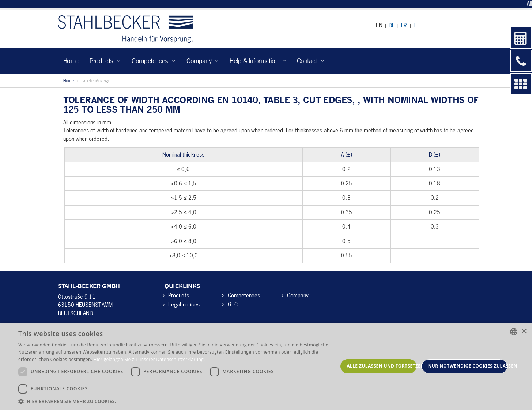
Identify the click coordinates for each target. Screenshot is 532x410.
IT (416, 25)
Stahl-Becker (125, 29)
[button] (178, 401)
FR (404, 25)
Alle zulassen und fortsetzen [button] (381, 366)
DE (392, 25)
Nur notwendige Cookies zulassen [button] (468, 366)
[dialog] (266, 366)
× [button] (524, 332)
